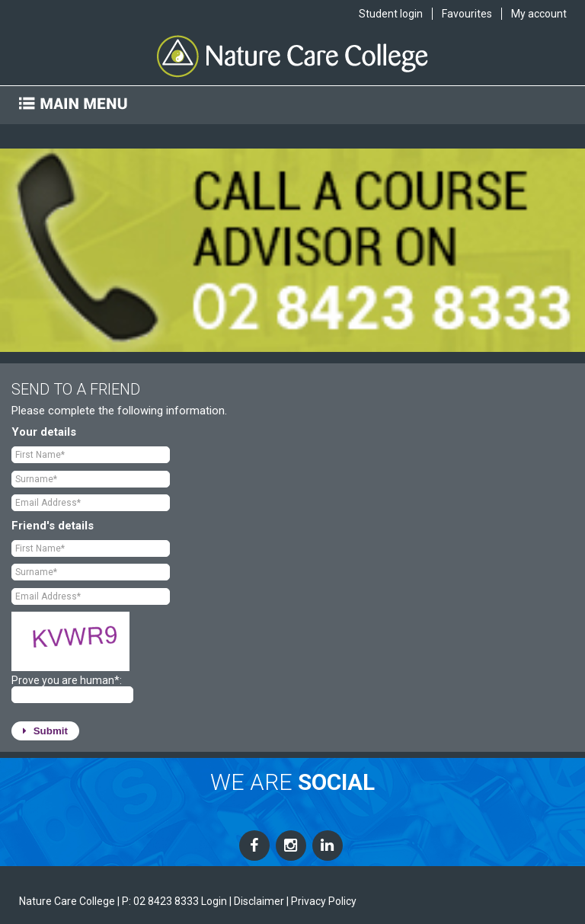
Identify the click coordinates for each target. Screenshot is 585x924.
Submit (45, 731)
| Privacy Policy (321, 901)
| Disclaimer (257, 901)
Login (214, 901)
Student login (391, 14)
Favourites (467, 14)
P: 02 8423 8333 (160, 901)
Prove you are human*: (67, 680)
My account (539, 14)
